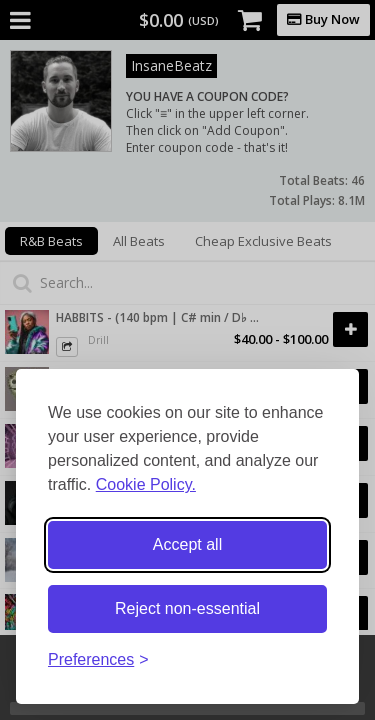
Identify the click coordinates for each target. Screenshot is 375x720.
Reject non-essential (187, 608)
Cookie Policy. (146, 484)
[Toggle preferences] (98, 660)
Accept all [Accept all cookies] (187, 544)
